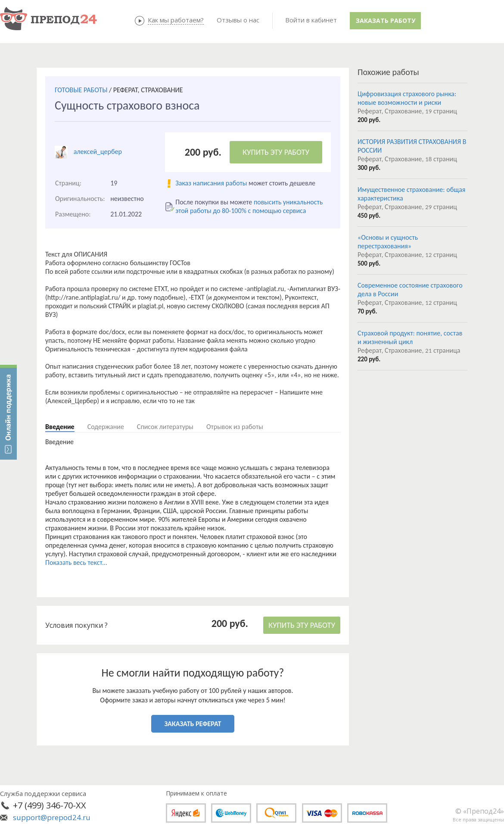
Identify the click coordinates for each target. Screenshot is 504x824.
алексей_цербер (98, 152)
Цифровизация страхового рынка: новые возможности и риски (407, 98)
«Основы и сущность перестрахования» (388, 242)
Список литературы (165, 427)
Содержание (106, 427)
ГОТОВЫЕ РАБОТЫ (81, 90)
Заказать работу (386, 20)
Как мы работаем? (176, 20)
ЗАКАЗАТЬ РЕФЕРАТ (193, 724)
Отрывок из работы (235, 427)
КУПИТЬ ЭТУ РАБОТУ (276, 152)
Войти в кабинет (311, 20)
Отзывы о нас (238, 20)
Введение (60, 427)
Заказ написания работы (211, 183)
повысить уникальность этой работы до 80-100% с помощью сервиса (249, 206)
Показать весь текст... (76, 562)
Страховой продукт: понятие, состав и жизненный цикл (410, 337)
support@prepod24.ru (52, 817)
